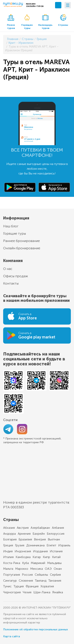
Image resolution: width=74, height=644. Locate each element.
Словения (26, 581)
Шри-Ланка (42, 592)
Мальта (8, 569)
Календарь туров (45, 22)
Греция (8, 545)
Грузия (20, 545)
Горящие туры (27, 22)
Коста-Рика (12, 563)
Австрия (23, 528)
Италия (8, 557)
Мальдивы (54, 563)
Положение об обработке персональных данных (36, 629)
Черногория (12, 592)
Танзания (55, 581)
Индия (8, 551)
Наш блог (11, 226)
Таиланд (41, 581)
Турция (19, 586)
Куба (25, 563)
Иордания (40, 551)
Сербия (55, 575)
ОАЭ (48, 569)
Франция (32, 586)
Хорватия (47, 586)
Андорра (9, 534)
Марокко (22, 569)
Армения (24, 534)
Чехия (27, 592)
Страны (63, 20)
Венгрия (40, 539)
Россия (27, 575)
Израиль (64, 545)
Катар (37, 557)
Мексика (37, 569)
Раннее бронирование (22, 241)
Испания (56, 551)
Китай (56, 557)
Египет (51, 545)
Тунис (7, 586)
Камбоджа (23, 557)
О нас (8, 269)
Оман (58, 569)
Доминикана (35, 545)
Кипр (46, 557)
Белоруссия (56, 534)
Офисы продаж (16, 276)
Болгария (10, 539)
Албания (58, 528)
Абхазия (9, 528)
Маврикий (38, 563)
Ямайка (58, 592)
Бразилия (25, 539)
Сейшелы (41, 575)
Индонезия (23, 551)
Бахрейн (39, 534)
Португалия (12, 575)
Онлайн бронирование (22, 248)
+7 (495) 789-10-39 (58, 5)
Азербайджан (40, 528)
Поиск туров (11, 22)
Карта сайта (12, 636)
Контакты (11, 283)
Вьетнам (54, 539)
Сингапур (10, 581)
